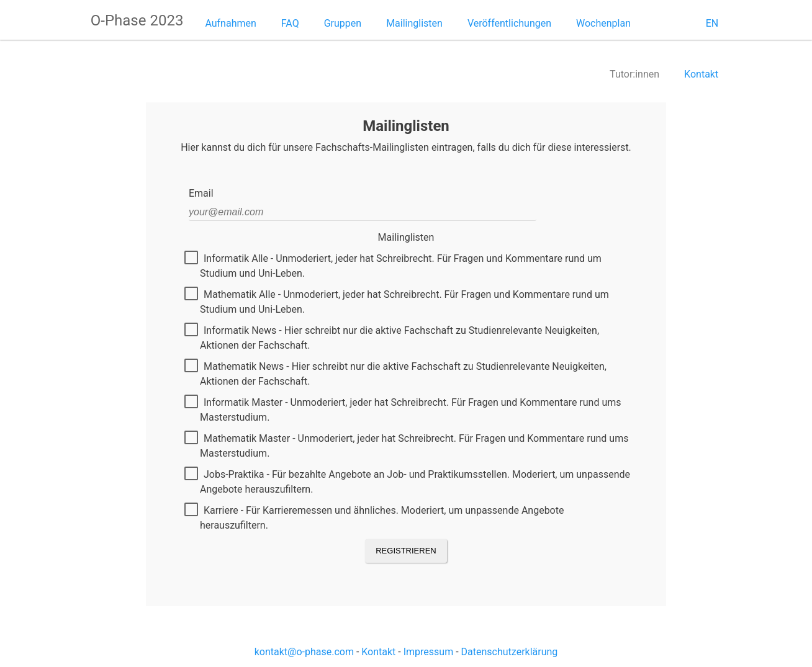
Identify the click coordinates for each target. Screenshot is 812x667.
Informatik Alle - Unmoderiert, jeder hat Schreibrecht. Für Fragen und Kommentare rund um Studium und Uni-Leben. (395, 266)
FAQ (290, 23)
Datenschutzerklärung (510, 652)
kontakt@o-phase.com (304, 652)
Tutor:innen (634, 74)
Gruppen (343, 23)
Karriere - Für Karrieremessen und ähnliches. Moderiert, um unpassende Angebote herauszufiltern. (376, 517)
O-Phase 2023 (137, 20)
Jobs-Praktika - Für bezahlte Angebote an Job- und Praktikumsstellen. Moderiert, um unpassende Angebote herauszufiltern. (409, 481)
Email (201, 193)
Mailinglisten (414, 23)
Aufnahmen (230, 23)
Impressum (429, 652)
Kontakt (701, 74)
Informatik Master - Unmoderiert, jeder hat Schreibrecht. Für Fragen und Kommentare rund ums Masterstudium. (405, 410)
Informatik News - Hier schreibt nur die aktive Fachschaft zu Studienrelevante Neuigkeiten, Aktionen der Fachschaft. (394, 338)
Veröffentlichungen (509, 23)
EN (712, 23)
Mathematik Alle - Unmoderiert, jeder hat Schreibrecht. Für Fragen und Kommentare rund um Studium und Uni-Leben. (399, 302)
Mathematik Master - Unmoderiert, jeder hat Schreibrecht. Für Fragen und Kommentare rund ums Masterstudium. (408, 445)
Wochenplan (603, 23)
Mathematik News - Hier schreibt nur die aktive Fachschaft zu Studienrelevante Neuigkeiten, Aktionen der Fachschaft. (398, 374)
